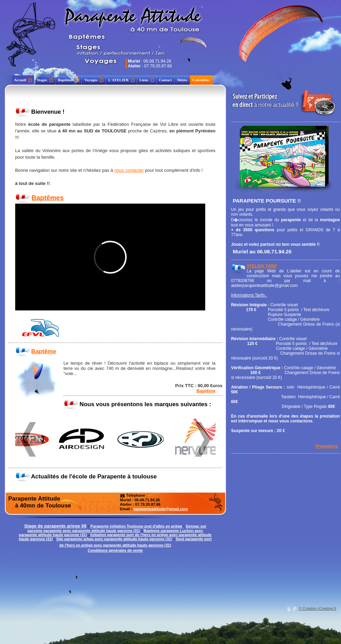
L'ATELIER (121, 80)
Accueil (23, 80)
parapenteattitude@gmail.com (160, 509)
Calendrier (201, 80)
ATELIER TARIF (262, 266)
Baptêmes (69, 80)
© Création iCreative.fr (318, 608)
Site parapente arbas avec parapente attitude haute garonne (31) (114, 539)
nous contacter (129, 170)
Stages (45, 80)
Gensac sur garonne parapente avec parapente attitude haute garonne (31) (117, 528)
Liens (147, 80)
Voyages (94, 80)
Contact (165, 80)
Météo (182, 80)
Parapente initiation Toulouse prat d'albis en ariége (137, 526)
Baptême (44, 351)
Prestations (327, 446)
